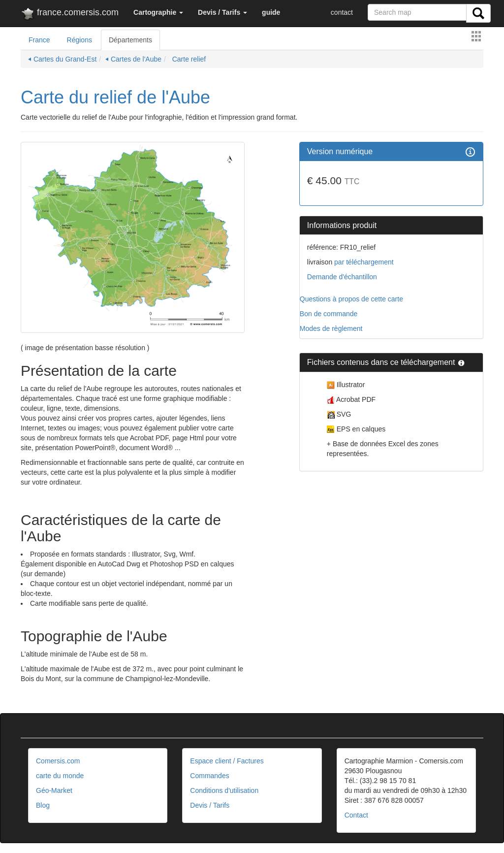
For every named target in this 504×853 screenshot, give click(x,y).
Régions (79, 40)
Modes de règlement (331, 328)
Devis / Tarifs (210, 805)
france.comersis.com (70, 14)
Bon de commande (329, 314)
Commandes (209, 776)
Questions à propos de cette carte (351, 299)
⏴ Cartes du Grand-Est (62, 59)
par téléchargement (363, 262)
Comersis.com (58, 761)
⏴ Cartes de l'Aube (133, 59)
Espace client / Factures (227, 761)
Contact (356, 815)
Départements (130, 40)
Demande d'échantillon (342, 277)
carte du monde (60, 776)
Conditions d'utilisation (224, 790)
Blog (43, 805)
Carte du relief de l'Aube (115, 97)
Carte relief (188, 59)
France (39, 40)
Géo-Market (54, 790)
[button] (158, 12)
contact (342, 12)
